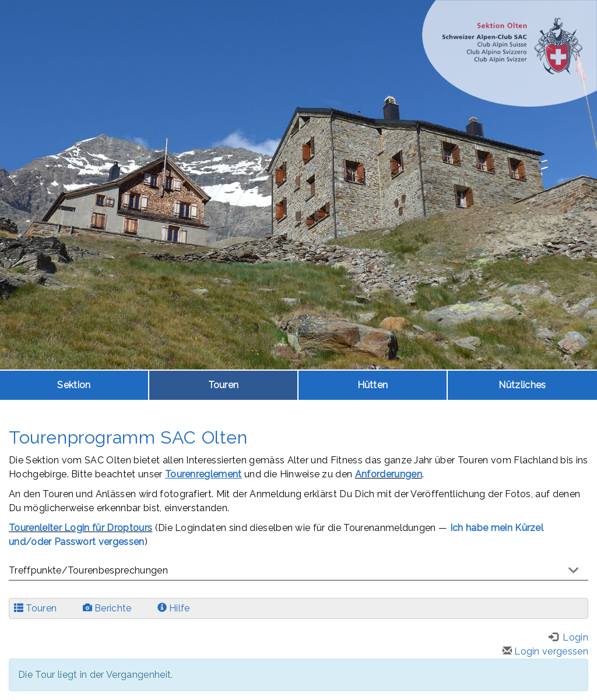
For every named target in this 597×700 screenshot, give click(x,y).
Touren (224, 385)
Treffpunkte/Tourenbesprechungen (88, 570)
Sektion (74, 385)
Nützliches (522, 385)
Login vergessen (545, 651)
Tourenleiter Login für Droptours (80, 528)
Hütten (373, 385)
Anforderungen (389, 474)
